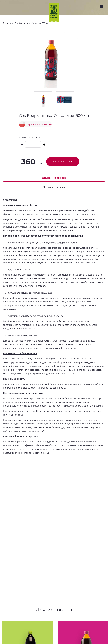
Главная (7, 23)
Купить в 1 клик (63, 162)
